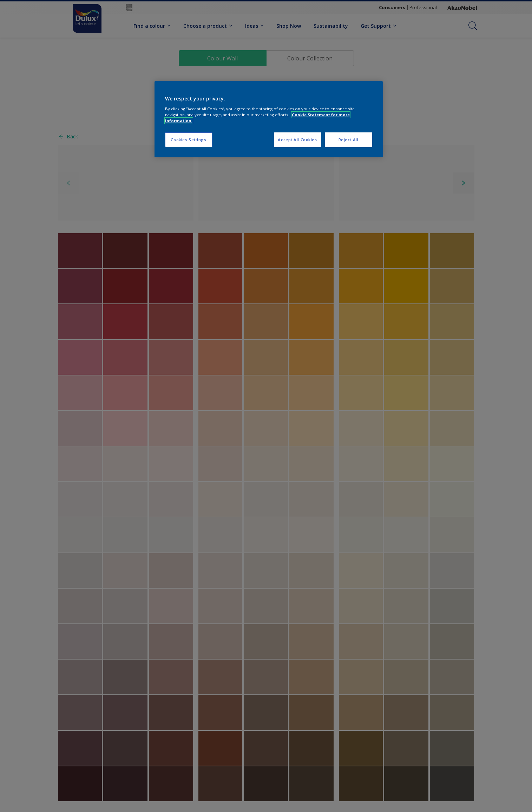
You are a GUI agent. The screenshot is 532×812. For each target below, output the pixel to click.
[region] (269, 119)
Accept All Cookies (297, 140)
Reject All (349, 140)
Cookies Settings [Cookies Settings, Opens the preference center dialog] (188, 140)
